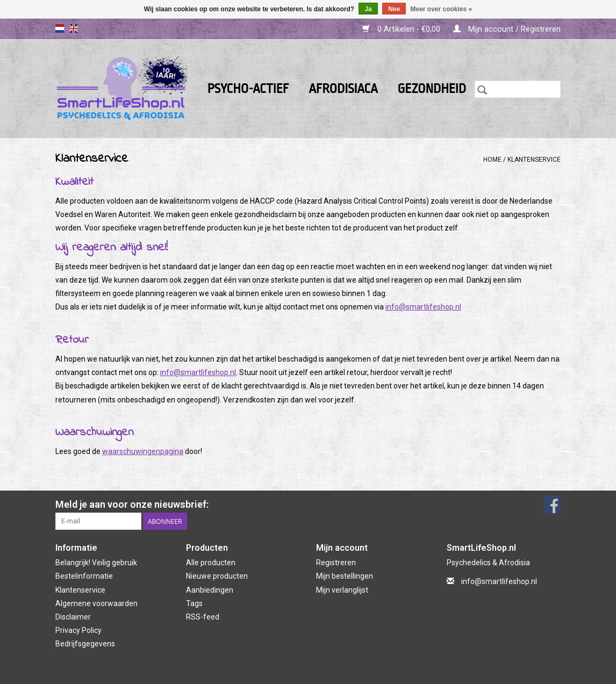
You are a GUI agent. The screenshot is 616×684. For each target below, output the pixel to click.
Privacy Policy (78, 630)
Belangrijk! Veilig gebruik (96, 563)
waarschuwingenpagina (143, 451)
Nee (394, 9)
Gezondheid (432, 89)
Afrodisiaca (343, 89)
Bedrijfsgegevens (85, 644)
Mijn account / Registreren (507, 29)
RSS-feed (203, 617)
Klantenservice (534, 160)
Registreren (336, 563)
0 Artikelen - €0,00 (402, 29)
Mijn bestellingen (345, 576)
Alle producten (211, 563)
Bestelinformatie (84, 576)
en (74, 28)
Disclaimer (73, 617)
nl (60, 28)
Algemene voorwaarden (96, 603)
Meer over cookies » (442, 9)
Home (492, 160)
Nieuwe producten (217, 576)
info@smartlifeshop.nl (423, 307)
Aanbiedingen (210, 590)
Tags (194, 603)
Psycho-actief (248, 89)
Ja (368, 9)
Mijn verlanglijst (342, 590)
